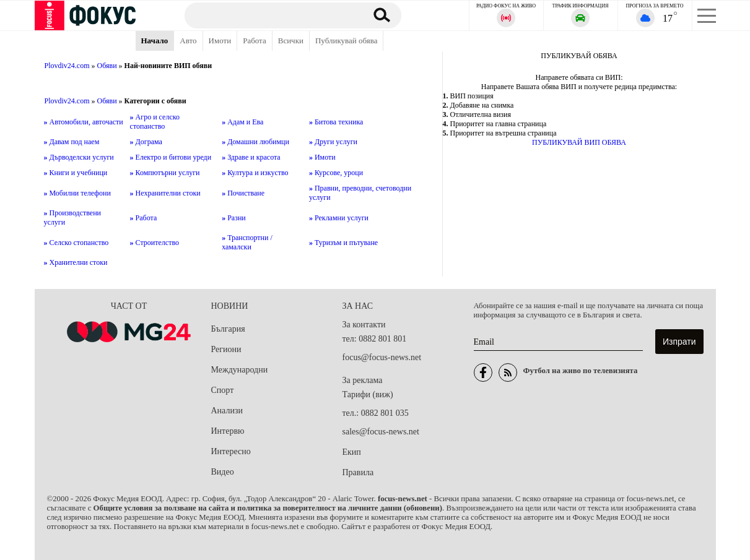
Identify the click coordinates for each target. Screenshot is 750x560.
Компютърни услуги (165, 173)
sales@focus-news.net (381, 432)
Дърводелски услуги (79, 157)
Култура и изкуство (255, 173)
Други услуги (333, 142)
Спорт (223, 390)
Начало (155, 41)
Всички (291, 41)
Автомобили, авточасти (84, 122)
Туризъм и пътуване (343, 243)
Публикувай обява (347, 41)
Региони (226, 349)
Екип (352, 452)
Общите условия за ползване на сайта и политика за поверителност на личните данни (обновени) (268, 508)
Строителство (155, 243)
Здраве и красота (251, 157)
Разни (234, 218)
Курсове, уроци (336, 173)
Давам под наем (72, 142)
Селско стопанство (76, 243)
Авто (188, 41)
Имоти (220, 41)
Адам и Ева (242, 122)
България (228, 329)
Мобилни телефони (77, 193)
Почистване (243, 193)
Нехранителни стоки (165, 193)
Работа (255, 41)
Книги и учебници (76, 173)
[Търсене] (269, 15)
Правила (358, 472)
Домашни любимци (255, 142)
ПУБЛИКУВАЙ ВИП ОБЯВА (579, 142)
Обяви (107, 66)
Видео (223, 472)
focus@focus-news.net (382, 357)
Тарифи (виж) (368, 394)
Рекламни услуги (339, 218)
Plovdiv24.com (67, 66)
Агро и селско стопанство (155, 122)
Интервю (228, 431)
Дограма (146, 142)
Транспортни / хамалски (247, 242)
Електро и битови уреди (171, 157)
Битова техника (336, 122)
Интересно (231, 451)
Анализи (227, 411)
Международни (240, 370)
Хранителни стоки (76, 262)
